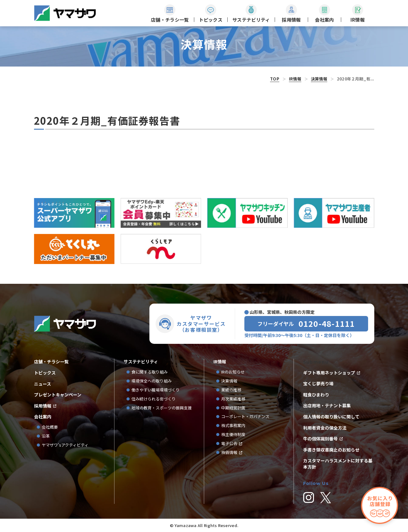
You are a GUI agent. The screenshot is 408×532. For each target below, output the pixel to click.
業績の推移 (233, 390)
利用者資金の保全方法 (325, 428)
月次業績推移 (233, 399)
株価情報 (229, 453)
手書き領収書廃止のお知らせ (331, 450)
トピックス (45, 373)
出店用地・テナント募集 (327, 406)
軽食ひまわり (316, 395)
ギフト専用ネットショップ (329, 373)
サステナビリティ (141, 362)
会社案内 (43, 417)
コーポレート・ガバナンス (247, 417)
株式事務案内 (233, 426)
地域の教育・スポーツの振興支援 (162, 408)
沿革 (46, 436)
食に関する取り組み (150, 372)
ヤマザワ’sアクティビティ (65, 445)
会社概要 (50, 427)
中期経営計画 (235, 408)
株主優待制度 (233, 435)
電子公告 (229, 444)
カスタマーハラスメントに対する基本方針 (338, 464)
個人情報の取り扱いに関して (331, 417)
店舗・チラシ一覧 (51, 362)
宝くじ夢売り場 (320, 384)
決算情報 (319, 79)
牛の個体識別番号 (320, 439)
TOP (275, 79)
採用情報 (43, 406)
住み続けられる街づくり (154, 399)
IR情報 (295, 79)
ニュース (43, 384)
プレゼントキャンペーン (58, 395)
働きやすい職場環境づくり (156, 390)
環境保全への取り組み (152, 381)
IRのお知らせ (233, 372)
